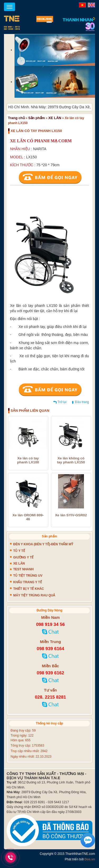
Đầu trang (82, 402)
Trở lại (62, 402)
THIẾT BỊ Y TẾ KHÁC (29, 589)
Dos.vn (90, 859)
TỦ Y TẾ (19, 551)
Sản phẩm (37, 118)
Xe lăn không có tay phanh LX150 (71, 460)
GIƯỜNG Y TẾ (23, 557)
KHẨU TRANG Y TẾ (28, 582)
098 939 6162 (50, 673)
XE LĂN (55, 118)
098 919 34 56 (51, 624)
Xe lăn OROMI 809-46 (28, 517)
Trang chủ (16, 118)
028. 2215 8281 (50, 697)
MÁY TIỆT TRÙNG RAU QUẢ (34, 595)
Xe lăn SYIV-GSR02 (71, 515)
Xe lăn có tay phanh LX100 (28, 460)
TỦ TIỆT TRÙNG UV (28, 576)
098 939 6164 (50, 649)
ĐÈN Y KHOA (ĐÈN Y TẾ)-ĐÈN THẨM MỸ (43, 544)
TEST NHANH (23, 569)
